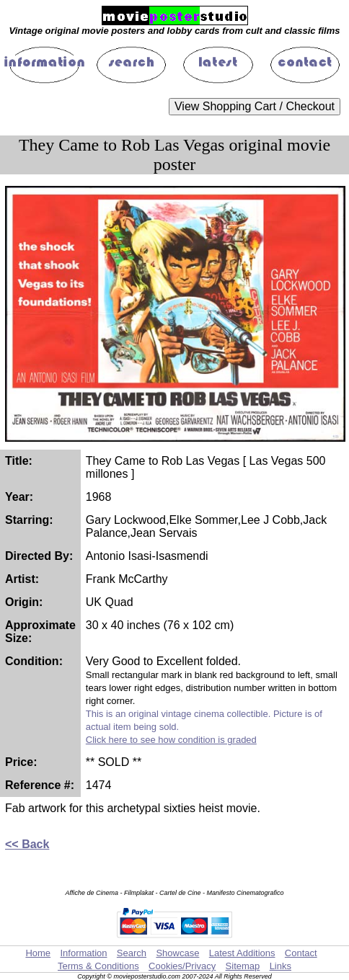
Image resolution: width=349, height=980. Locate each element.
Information (83, 953)
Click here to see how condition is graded (171, 740)
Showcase (177, 953)
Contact (301, 953)
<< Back (27, 844)
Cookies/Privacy (182, 966)
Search (132, 953)
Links (280, 966)
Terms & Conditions (98, 966)
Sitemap (243, 966)
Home (38, 953)
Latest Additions (242, 953)
